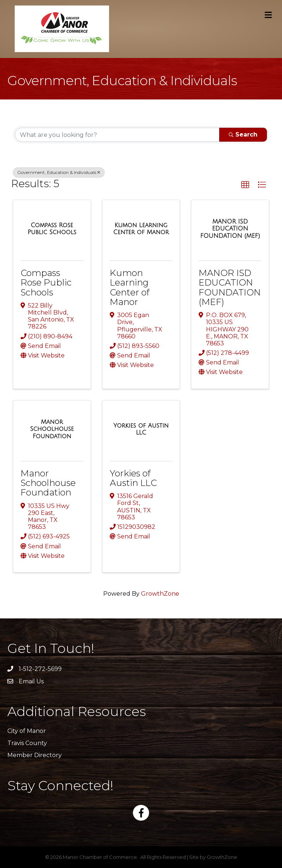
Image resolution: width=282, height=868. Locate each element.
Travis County (27, 743)
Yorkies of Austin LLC (133, 478)
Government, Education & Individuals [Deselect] (59, 172)
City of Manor (27, 731)
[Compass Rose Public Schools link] (52, 229)
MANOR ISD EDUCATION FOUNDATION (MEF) (230, 287)
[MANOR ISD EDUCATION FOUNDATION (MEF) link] (230, 229)
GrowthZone (160, 594)
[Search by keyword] (117, 135)
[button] (245, 185)
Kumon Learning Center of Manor (130, 287)
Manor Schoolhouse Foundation (48, 483)
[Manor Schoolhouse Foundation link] (52, 429)
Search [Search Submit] (243, 135)
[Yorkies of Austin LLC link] (141, 429)
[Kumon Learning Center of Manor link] (141, 229)
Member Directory (35, 755)
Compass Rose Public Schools (46, 283)
